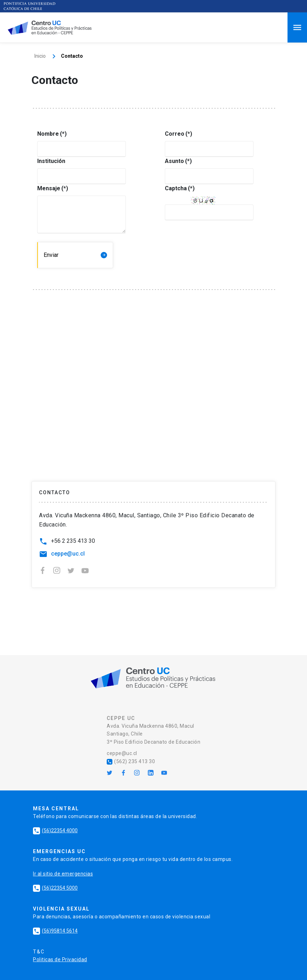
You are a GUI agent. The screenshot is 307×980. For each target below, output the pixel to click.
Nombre (49, 134)
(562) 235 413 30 (131, 761)
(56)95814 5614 (55, 931)
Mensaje (49, 188)
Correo (177, 134)
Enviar (51, 255)
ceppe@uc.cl (68, 554)
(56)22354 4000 (55, 830)
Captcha (177, 188)
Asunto (177, 161)
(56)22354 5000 (55, 888)
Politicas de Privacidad (60, 959)
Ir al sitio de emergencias (63, 874)
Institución (49, 161)
